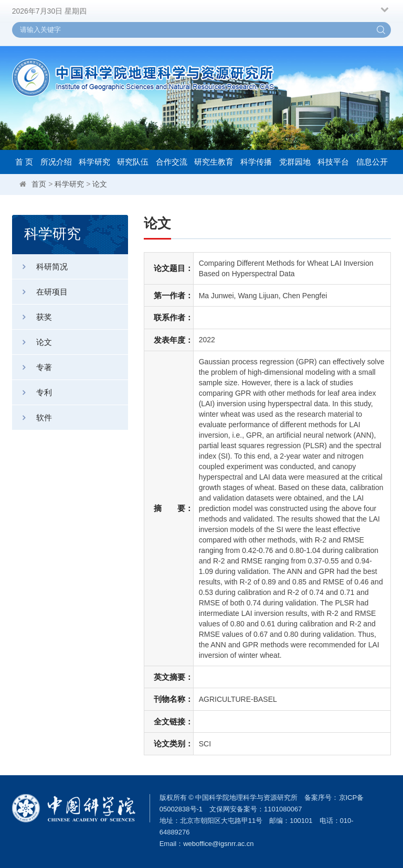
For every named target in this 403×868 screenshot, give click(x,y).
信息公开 (372, 162)
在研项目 (40, 292)
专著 (32, 367)
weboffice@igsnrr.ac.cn (218, 844)
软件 (32, 417)
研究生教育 (214, 162)
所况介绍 (56, 162)
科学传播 (256, 162)
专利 (32, 392)
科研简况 (40, 267)
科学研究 (94, 162)
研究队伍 (133, 162)
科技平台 (333, 162)
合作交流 (172, 162)
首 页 (24, 162)
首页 (39, 184)
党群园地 (295, 162)
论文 (100, 184)
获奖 (32, 317)
